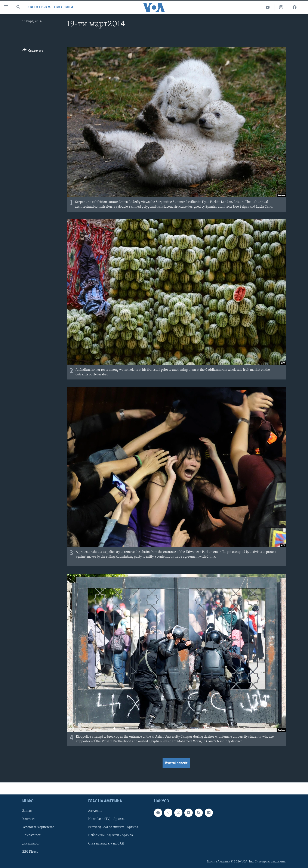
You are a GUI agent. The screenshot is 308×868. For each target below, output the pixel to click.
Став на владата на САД (106, 843)
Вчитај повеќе (176, 763)
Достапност (31, 843)
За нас (27, 811)
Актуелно (95, 811)
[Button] (33, 51)
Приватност (31, 835)
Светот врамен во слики (50, 7)
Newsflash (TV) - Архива (106, 819)
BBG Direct (30, 852)
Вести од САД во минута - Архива (113, 827)
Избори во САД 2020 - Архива (111, 835)
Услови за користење (38, 827)
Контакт (29, 819)
